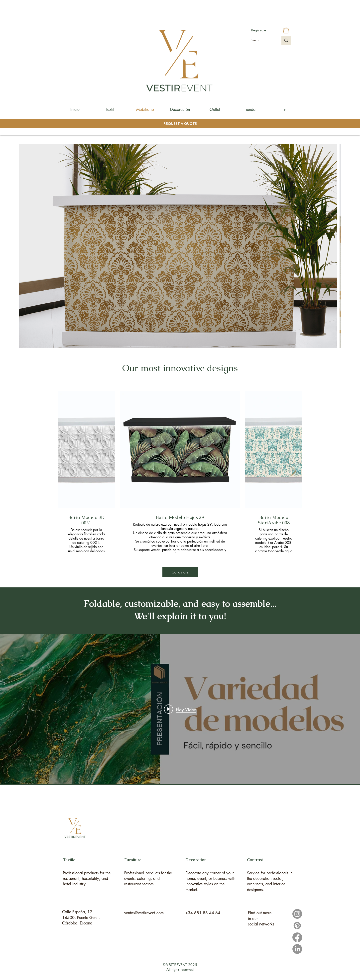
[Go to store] (180, 572)
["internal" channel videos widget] (180, 709)
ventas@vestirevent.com (144, 913)
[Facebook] (297, 937)
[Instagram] (297, 914)
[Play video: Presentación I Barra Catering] (180, 709)
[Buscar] (261, 40)
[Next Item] (294, 472)
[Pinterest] (297, 926)
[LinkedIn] (297, 949)
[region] (88, 867)
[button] (286, 30)
